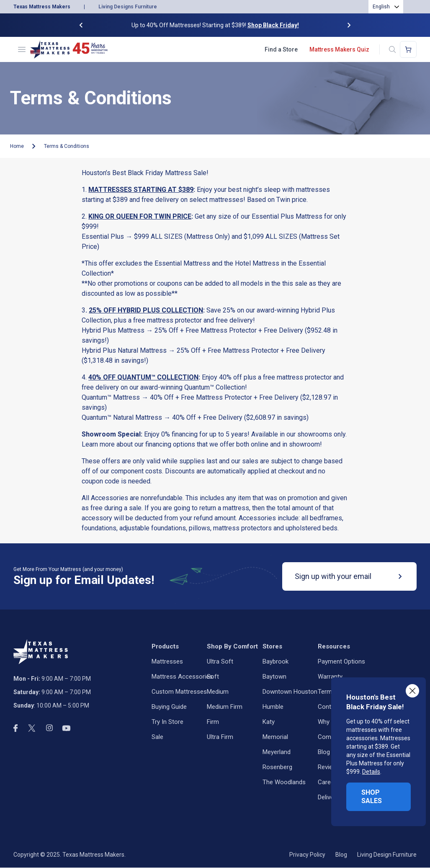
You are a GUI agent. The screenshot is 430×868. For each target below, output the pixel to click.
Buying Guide (169, 707)
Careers (329, 782)
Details (371, 772)
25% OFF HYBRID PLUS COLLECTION (146, 310)
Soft (213, 677)
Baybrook (276, 661)
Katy (269, 722)
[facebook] (15, 728)
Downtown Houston (290, 692)
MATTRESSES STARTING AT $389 (141, 190)
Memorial (275, 737)
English (381, 7)
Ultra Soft (220, 661)
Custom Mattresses (179, 692)
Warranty (330, 677)
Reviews (329, 767)
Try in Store (167, 722)
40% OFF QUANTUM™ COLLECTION (143, 377)
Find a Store (281, 49)
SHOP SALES (372, 797)
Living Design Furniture (387, 855)
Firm (213, 722)
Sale (157, 737)
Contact (329, 707)
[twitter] (32, 728)
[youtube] (66, 728)
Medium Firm (225, 707)
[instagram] (49, 728)
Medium (218, 692)
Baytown (274, 677)
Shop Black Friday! (273, 25)
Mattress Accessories (182, 677)
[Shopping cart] (408, 49)
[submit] (400, 576)
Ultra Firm (220, 737)
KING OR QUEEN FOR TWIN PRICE (140, 216)
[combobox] (386, 7)
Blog (324, 752)
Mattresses (167, 661)
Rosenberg (277, 767)
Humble (273, 707)
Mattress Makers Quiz (339, 49)
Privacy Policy (307, 855)
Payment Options (341, 661)
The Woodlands (284, 782)
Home (17, 146)
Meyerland (277, 752)
